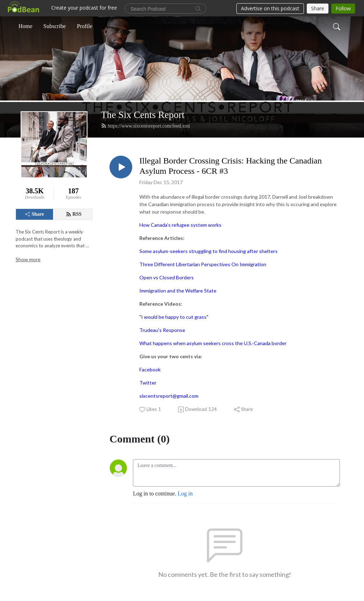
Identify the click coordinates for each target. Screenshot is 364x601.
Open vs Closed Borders (167, 277)
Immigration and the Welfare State (178, 291)
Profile (85, 26)
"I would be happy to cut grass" (174, 317)
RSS (74, 214)
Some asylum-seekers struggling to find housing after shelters (208, 251)
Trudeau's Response (162, 330)
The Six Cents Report (143, 115)
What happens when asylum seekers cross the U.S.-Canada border (213, 343)
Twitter (148, 383)
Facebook (150, 369)
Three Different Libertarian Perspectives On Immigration (203, 264)
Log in (185, 493)
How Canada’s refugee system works (180, 225)
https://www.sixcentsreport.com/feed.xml (145, 126)
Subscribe (55, 26)
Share (35, 214)
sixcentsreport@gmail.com (169, 396)
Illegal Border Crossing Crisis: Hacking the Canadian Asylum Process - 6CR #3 (231, 166)
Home (25, 26)
